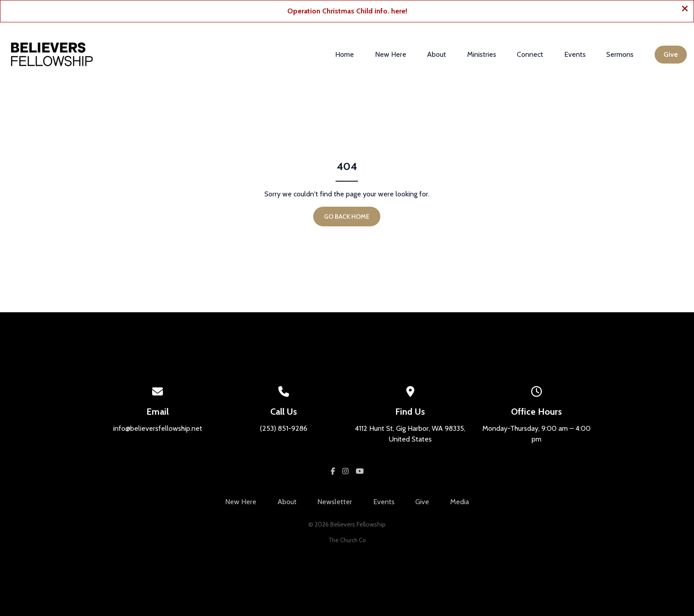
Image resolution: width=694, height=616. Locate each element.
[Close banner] (685, 10)
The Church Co (347, 540)
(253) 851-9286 (284, 428)
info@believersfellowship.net (158, 428)
